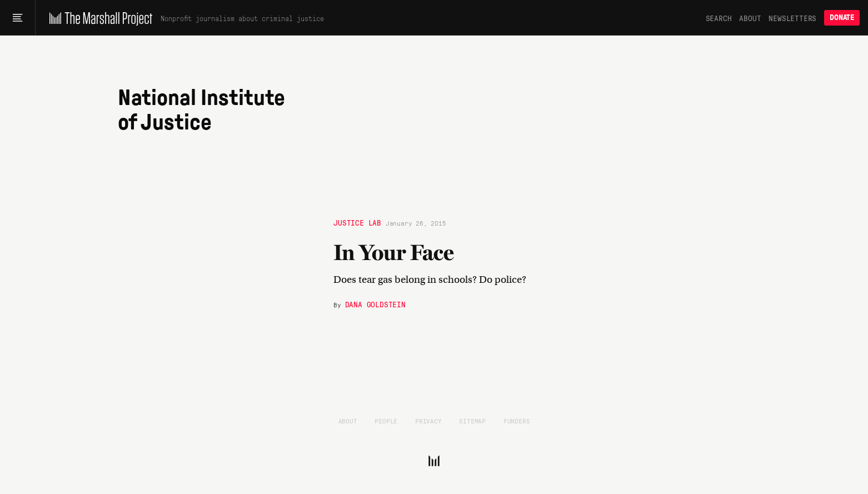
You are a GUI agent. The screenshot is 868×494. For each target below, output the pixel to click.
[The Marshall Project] (98, 18)
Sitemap (472, 421)
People (386, 421)
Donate (842, 18)
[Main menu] (18, 18)
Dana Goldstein (375, 304)
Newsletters (792, 18)
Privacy (428, 421)
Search (719, 18)
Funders (517, 421)
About (750, 18)
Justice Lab (357, 222)
